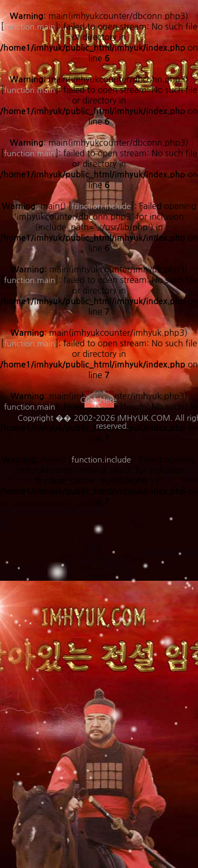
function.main (29, 280)
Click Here (98, 400)
